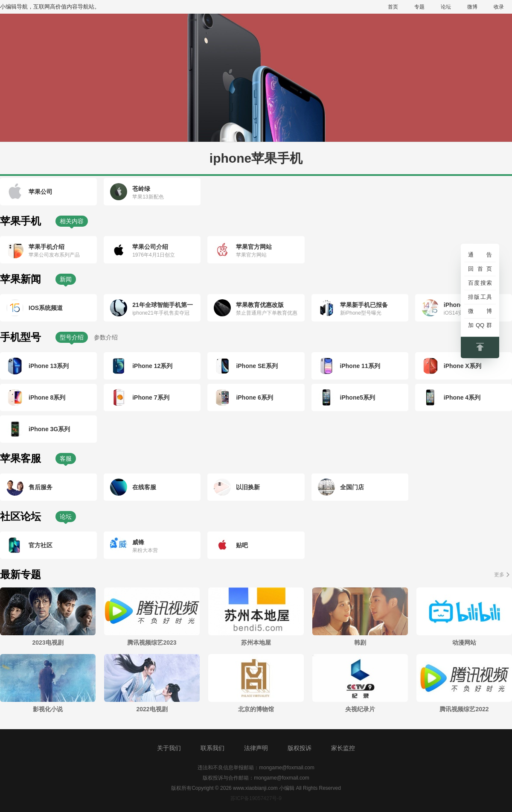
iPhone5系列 (358, 397)
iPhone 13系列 (49, 366)
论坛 (446, 7)
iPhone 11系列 (360, 366)
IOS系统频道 (46, 308)
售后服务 (41, 487)
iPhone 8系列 (47, 397)
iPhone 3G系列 (49, 429)
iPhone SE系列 (257, 366)
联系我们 (212, 748)
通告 (480, 255)
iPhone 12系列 (152, 366)
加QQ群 (480, 325)
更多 (499, 575)
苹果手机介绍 (47, 247)
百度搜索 (480, 283)
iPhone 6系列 (254, 397)
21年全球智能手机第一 (163, 305)
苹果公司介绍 (150, 247)
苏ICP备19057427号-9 (256, 798)
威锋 (138, 542)
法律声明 (256, 748)
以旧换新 (248, 487)
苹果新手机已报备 (364, 305)
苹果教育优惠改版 (260, 305)
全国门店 (352, 487)
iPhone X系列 (463, 366)
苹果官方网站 (254, 247)
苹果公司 (41, 192)
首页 (393, 7)
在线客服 (144, 487)
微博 (472, 7)
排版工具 (480, 297)
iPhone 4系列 (462, 397)
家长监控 (343, 748)
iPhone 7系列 (151, 397)
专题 (419, 7)
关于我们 (169, 748)
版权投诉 (300, 748)
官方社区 (41, 545)
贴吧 (242, 545)
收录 (499, 7)
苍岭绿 (141, 189)
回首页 (480, 269)
